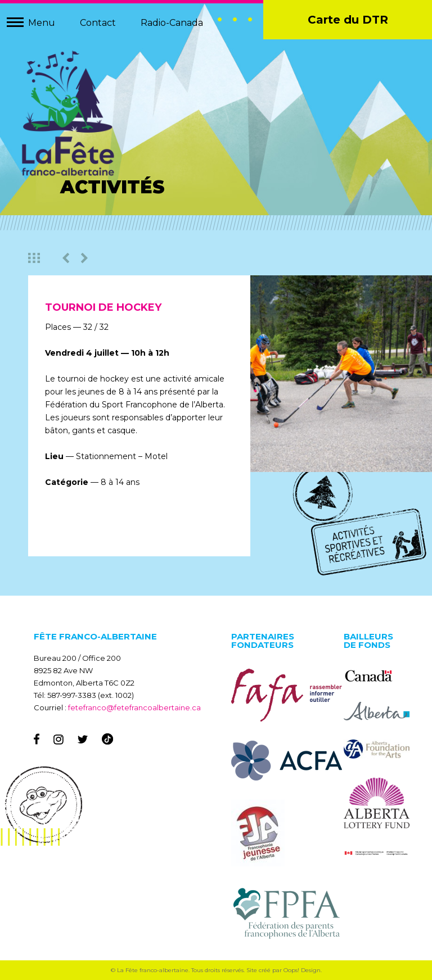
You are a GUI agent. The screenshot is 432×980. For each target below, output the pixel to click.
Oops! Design (302, 970)
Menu (42, 23)
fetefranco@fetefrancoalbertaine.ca (134, 707)
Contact (98, 23)
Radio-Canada (172, 23)
